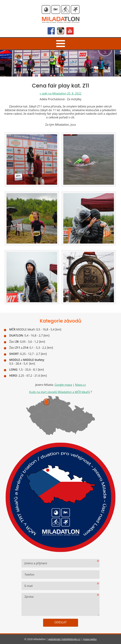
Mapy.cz (80, 385)
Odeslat (61, 622)
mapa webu (90, 639)
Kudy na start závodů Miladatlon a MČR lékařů (59, 392)
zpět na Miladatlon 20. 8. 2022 (60, 93)
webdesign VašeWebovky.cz (64, 639)
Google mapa (63, 385)
